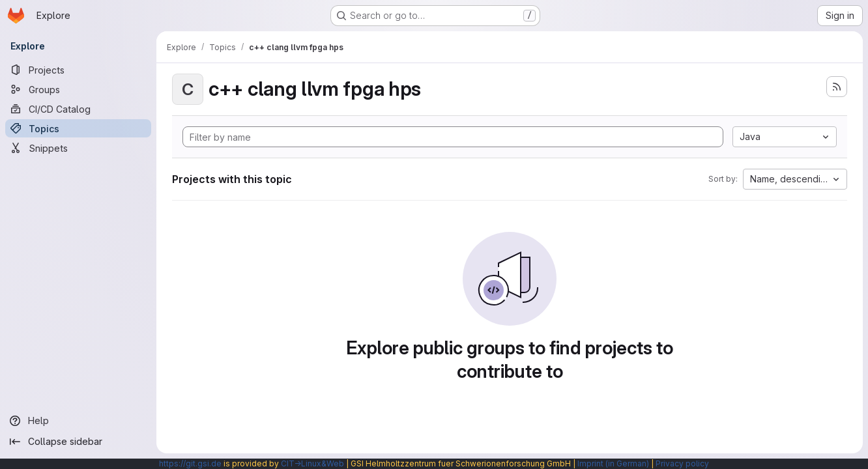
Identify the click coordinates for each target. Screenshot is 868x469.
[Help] (78, 421)
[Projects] (78, 70)
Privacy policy (682, 463)
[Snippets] (78, 148)
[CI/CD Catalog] (78, 109)
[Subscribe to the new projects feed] (837, 87)
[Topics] (78, 128)
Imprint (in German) (613, 463)
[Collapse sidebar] (78, 442)
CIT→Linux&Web (312, 463)
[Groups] (78, 89)
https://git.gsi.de (190, 463)
